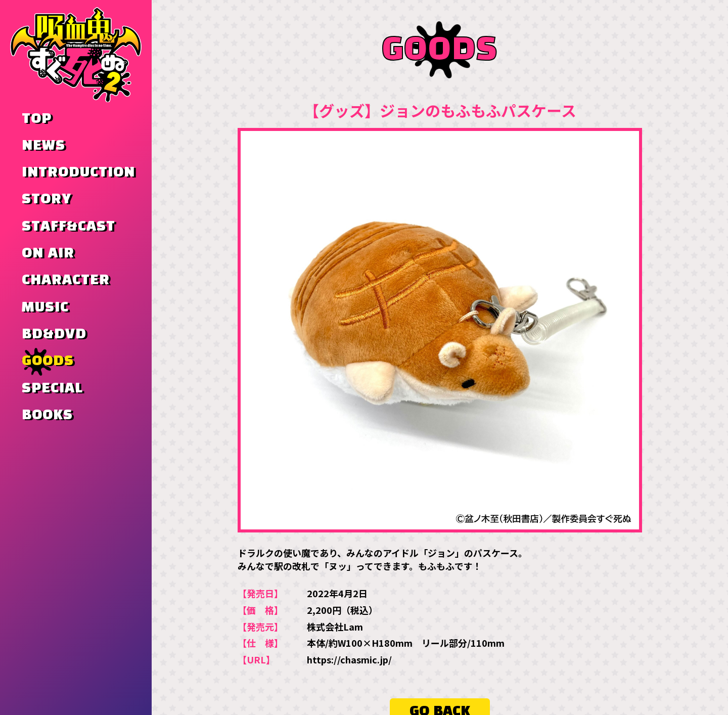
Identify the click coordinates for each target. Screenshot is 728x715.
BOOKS (47, 415)
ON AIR (48, 253)
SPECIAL (52, 388)
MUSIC (45, 307)
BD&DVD (54, 334)
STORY (47, 199)
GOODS (48, 361)
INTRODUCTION (78, 172)
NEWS (43, 146)
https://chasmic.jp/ (349, 660)
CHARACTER (66, 280)
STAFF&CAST (69, 227)
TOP (37, 119)
